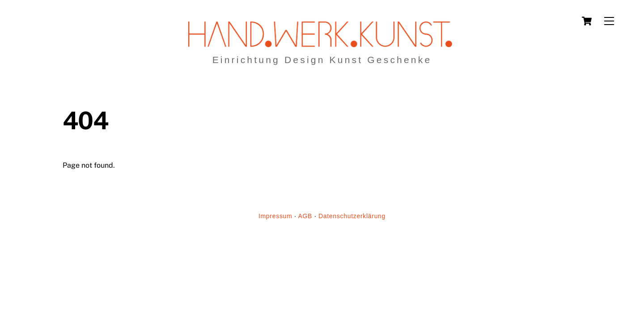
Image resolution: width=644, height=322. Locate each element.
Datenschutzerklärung (352, 216)
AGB (305, 216)
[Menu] (609, 21)
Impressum (275, 216)
